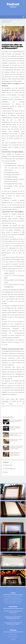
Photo (6, 472)
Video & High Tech (10, 469)
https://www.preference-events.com (12, 406)
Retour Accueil (6, 22)
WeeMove (19, 603)
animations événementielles (11, 97)
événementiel (18, 600)
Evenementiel (8, 465)
